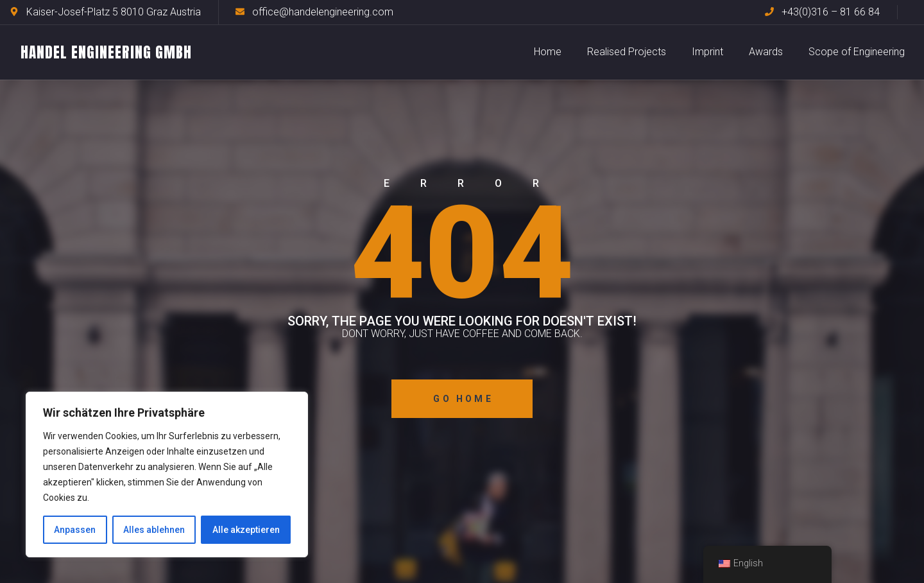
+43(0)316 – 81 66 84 (831, 12)
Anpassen (75, 530)
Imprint (707, 52)
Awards (766, 52)
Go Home (463, 399)
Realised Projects (627, 52)
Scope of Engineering (857, 52)
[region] (167, 474)
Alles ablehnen (154, 530)
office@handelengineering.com (323, 12)
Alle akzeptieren (246, 530)
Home (548, 52)
